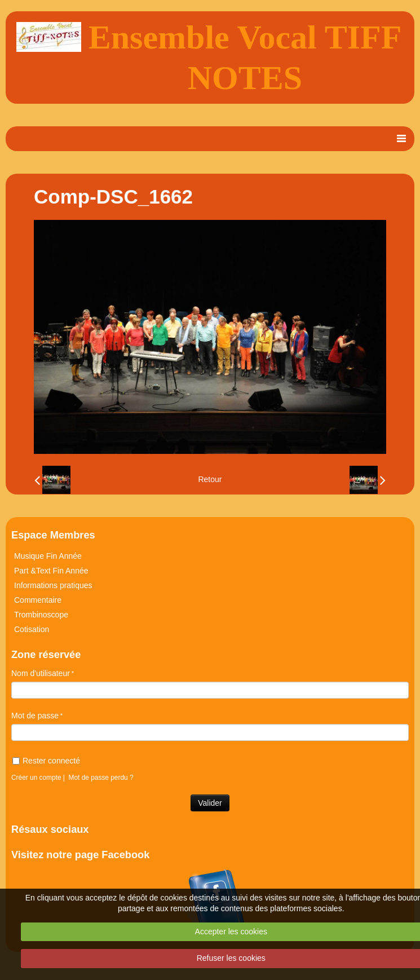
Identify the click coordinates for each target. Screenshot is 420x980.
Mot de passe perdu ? (101, 778)
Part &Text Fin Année (51, 571)
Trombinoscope (41, 615)
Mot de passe (35, 716)
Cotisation (32, 629)
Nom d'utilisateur (41, 673)
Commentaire (38, 600)
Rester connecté (46, 761)
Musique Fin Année (48, 556)
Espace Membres (53, 535)
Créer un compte (36, 778)
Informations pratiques (53, 585)
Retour (210, 479)
